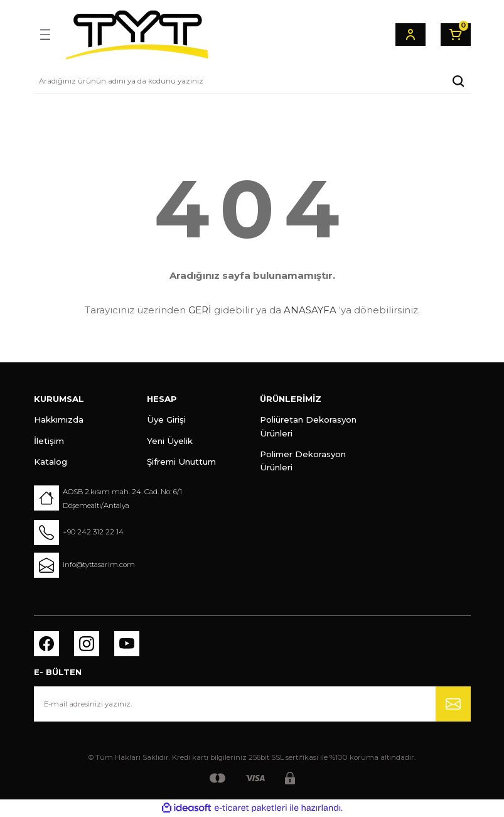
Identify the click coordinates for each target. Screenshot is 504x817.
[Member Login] (410, 35)
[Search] (252, 81)
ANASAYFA (310, 310)
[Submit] (453, 704)
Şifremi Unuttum (181, 462)
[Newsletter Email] (252, 704)
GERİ (200, 310)
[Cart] (456, 35)
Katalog (51, 462)
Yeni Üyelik (170, 441)
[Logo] (137, 34)
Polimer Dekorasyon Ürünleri (303, 461)
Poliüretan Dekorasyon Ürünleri (308, 426)
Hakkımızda (59, 419)
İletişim (49, 441)
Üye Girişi (166, 419)
